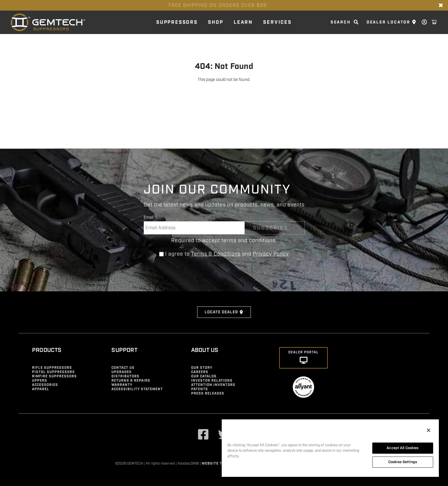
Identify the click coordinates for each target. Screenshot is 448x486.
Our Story (202, 368)
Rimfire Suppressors (54, 376)
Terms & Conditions (216, 254)
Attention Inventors (213, 385)
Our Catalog (204, 376)
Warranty (122, 385)
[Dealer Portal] (303, 358)
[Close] (429, 430)
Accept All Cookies (403, 448)
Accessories (45, 385)
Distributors (125, 376)
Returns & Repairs (131, 381)
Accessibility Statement (137, 389)
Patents (200, 389)
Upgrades (122, 372)
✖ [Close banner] (441, 5)
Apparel (41, 389)
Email (149, 217)
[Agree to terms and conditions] (161, 254)
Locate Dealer (224, 312)
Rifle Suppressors (52, 368)
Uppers (40, 381)
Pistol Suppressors (53, 372)
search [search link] (341, 22)
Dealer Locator (388, 22)
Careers (200, 372)
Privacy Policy (271, 254)
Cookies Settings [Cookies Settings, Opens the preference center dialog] (403, 462)
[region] (330, 448)
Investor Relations (212, 381)
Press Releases (208, 394)
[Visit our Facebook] (203, 435)
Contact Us (123, 368)
